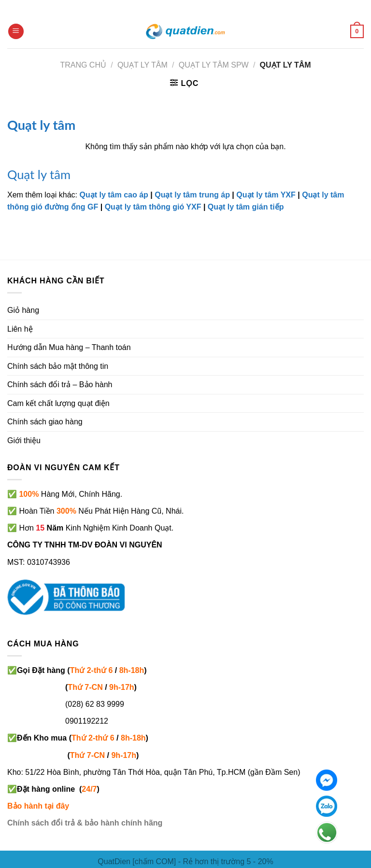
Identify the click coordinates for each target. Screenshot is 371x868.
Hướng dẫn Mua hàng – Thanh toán (69, 347)
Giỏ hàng (23, 310)
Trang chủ (83, 65)
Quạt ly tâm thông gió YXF (153, 207)
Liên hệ (20, 329)
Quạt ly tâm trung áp (192, 195)
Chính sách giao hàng (45, 422)
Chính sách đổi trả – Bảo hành (60, 385)
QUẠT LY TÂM (143, 65)
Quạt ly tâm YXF (266, 195)
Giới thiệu (24, 441)
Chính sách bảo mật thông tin (58, 366)
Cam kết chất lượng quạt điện (58, 403)
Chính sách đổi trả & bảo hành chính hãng (85, 823)
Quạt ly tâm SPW (214, 65)
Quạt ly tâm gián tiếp (246, 207)
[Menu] (16, 32)
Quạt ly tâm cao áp (114, 195)
